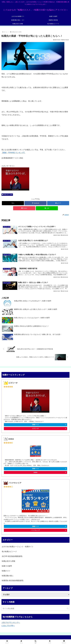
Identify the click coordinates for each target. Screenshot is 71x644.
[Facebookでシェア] (35, 203)
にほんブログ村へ (8, 626)
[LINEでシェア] (47, 208)
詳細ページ (35, 425)
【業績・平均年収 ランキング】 (13, 153)
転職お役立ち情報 (7, 195)
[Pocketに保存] (24, 208)
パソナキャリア (35, 531)
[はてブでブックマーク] (58, 203)
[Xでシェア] (13, 203)
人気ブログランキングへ (11, 623)
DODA (35, 473)
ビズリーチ (50, 429)
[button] (68, 609)
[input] (35, 609)
